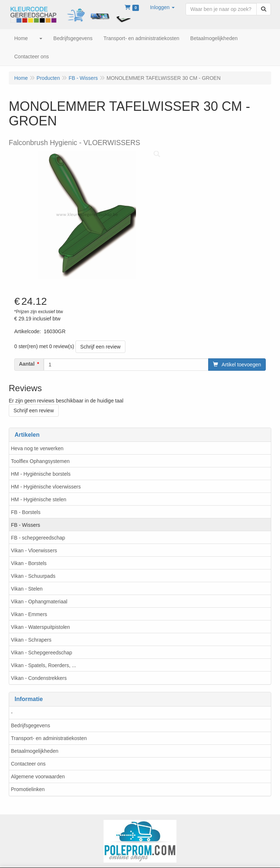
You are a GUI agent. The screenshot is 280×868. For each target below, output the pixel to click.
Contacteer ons (28, 764)
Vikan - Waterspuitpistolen (40, 627)
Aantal (27, 364)
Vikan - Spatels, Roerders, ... (44, 665)
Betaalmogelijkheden (35, 751)
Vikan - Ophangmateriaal (39, 602)
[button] (162, 7)
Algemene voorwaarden (38, 776)
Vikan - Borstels (29, 563)
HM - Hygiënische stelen (39, 499)
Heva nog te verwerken (37, 448)
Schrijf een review (100, 347)
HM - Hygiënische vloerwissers (46, 487)
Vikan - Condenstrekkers (39, 678)
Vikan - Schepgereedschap (42, 653)
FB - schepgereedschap (38, 538)
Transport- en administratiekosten (49, 738)
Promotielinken (28, 789)
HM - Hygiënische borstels (41, 474)
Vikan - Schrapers (31, 640)
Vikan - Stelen (27, 589)
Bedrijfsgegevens (30, 725)
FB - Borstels (26, 512)
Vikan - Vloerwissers (34, 550)
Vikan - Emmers (29, 614)
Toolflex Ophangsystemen (40, 461)
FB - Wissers (26, 525)
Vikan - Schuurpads (33, 576)
